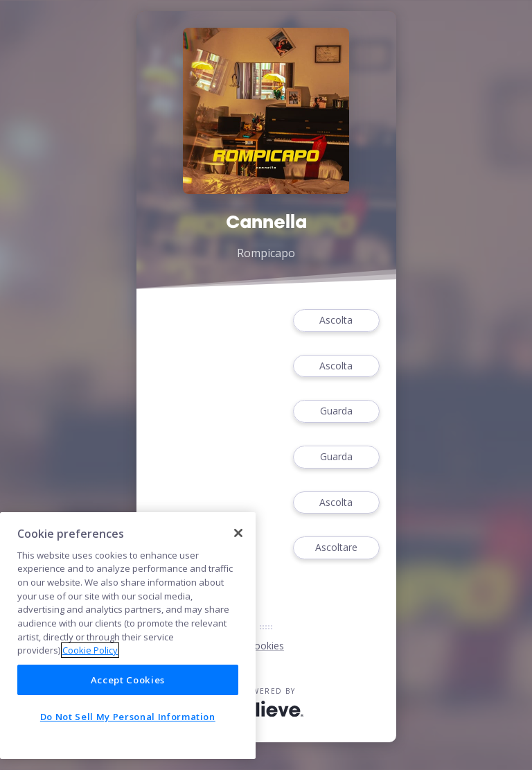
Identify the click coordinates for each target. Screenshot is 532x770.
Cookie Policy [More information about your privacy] (90, 650)
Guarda (336, 411)
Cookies (266, 646)
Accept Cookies (128, 680)
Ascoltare (336, 548)
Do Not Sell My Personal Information (128, 717)
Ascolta (336, 321)
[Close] (238, 533)
